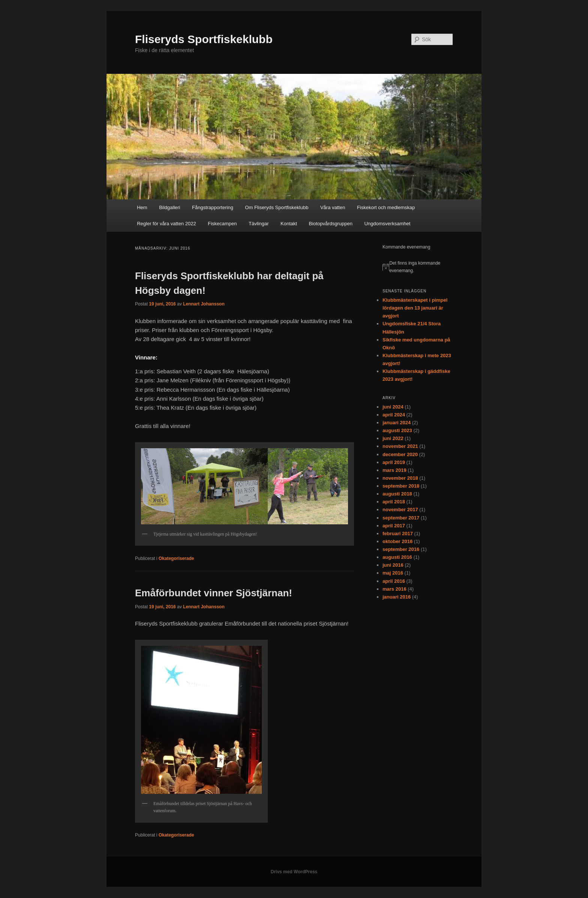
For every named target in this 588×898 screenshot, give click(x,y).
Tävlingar (259, 224)
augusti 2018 (397, 494)
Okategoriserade (176, 558)
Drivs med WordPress (294, 872)
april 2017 (394, 526)
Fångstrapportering (213, 207)
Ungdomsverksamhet (387, 224)
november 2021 (400, 446)
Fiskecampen (222, 224)
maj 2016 (393, 573)
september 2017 (401, 518)
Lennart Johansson (204, 304)
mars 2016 (394, 589)
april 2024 (394, 415)
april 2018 (394, 502)
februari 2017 (398, 534)
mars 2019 (394, 470)
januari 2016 (397, 597)
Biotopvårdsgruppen (331, 224)
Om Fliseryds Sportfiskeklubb (277, 207)
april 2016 (394, 581)
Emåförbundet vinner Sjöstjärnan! (214, 593)
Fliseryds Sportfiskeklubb (204, 39)
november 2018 (400, 478)
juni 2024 (393, 407)
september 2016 (401, 549)
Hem (142, 207)
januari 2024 (397, 423)
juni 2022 (393, 438)
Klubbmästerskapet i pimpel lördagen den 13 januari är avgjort (415, 308)
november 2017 (400, 510)
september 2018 (401, 486)
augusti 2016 (397, 557)
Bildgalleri (169, 207)
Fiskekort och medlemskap (386, 207)
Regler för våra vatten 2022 (166, 224)
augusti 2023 (397, 430)
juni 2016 (393, 565)
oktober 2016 (397, 541)
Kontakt (289, 224)
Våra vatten (333, 207)
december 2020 (400, 454)
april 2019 (394, 462)
